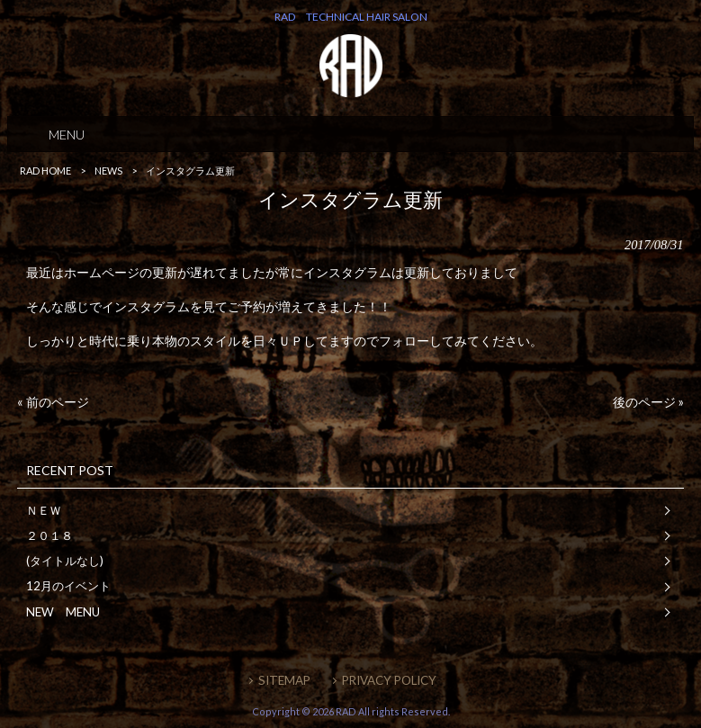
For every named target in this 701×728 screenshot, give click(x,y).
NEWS (108, 171)
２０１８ (49, 535)
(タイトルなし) (65, 561)
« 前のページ (53, 402)
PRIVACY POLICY (389, 680)
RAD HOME (45, 171)
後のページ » (648, 402)
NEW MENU (63, 612)
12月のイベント (68, 586)
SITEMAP (284, 680)
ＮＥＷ (44, 510)
